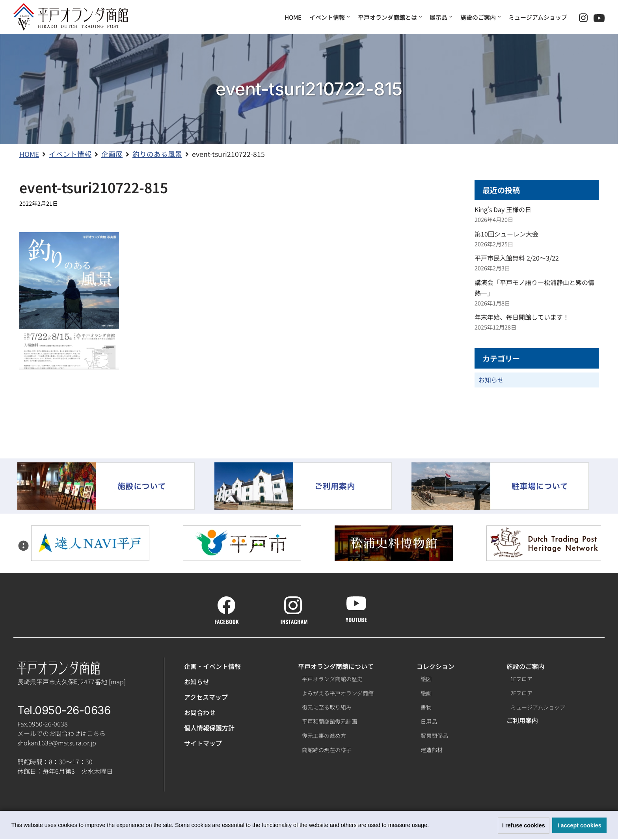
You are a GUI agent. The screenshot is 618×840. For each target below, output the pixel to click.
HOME (293, 17)
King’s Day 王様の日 (503, 210)
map (117, 682)
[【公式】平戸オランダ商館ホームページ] (71, 17)
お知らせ (491, 380)
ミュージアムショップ (538, 17)
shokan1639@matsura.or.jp (57, 743)
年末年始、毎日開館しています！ (522, 317)
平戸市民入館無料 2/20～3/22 (517, 258)
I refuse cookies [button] (524, 825)
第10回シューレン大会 (506, 234)
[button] (432, 826)
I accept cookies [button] (580, 825)
